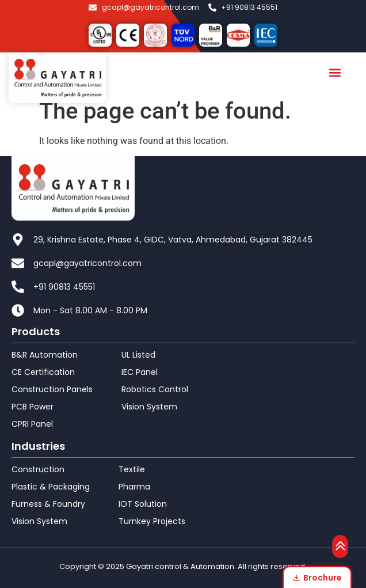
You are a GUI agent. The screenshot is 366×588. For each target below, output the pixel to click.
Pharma (134, 487)
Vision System (149, 407)
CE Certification (43, 372)
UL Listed (138, 355)
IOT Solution (143, 504)
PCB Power (33, 407)
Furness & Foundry (48, 504)
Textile (132, 469)
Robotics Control (155, 389)
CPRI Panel (32, 424)
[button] (335, 73)
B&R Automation (45, 355)
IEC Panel (140, 372)
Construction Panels (52, 389)
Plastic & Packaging (51, 487)
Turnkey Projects (152, 521)
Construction (38, 469)
